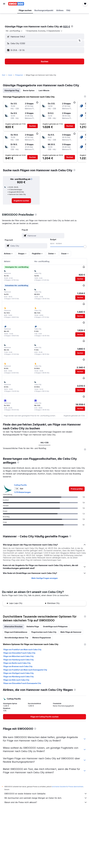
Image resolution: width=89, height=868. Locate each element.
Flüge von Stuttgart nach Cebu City (19, 673)
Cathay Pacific (20, 485)
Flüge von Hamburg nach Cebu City (19, 660)
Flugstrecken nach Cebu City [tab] (44, 632)
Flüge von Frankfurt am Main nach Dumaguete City (25, 670)
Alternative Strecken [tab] (13, 627)
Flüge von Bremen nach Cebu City (18, 666)
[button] (4, 4)
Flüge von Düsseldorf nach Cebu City (19, 653)
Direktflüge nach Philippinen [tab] (55, 627)
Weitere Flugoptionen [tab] (42, 638)
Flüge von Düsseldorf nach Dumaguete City (22, 683)
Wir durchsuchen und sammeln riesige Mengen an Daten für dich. (46, 798)
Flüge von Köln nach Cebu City (16, 680)
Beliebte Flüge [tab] (33, 627)
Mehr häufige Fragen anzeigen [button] (45, 578)
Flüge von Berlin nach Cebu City (17, 663)
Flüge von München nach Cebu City (19, 656)
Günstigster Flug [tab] (12, 90)
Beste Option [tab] (29, 90)
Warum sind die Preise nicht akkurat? (46, 802)
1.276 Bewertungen (22, 492)
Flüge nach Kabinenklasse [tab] (16, 632)
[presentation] (72, 26)
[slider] (85, 247)
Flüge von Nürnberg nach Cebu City (19, 677)
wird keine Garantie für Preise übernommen (68, 787)
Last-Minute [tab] (44, 90)
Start (4, 75)
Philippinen (19, 75)
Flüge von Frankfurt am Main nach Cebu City (22, 650)
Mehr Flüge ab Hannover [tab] (71, 632)
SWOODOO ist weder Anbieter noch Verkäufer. (46, 794)
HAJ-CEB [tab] (44, 443)
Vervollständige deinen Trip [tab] (16, 638)
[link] (21, 201)
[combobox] (14, 31)
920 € (67, 27)
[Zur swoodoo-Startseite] (16, 4)
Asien (10, 75)
